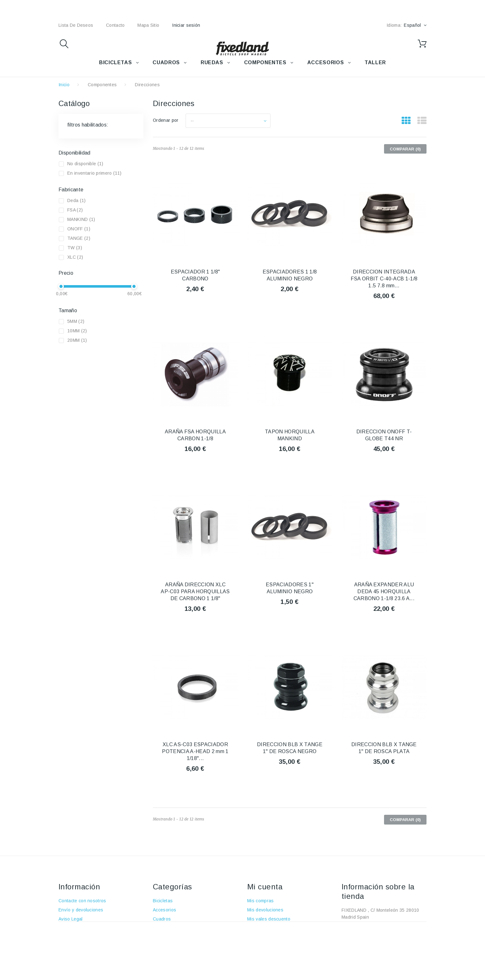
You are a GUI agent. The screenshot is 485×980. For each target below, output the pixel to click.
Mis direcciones (264, 928)
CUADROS (166, 62)
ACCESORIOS (326, 62)
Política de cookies (78, 946)
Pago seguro (72, 937)
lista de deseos (76, 25)
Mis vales (257, 946)
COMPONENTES (265, 62)
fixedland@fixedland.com (381, 935)
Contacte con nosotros (82, 901)
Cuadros (162, 919)
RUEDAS (212, 62)
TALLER (375, 62)
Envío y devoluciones (81, 910)
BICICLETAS (115, 62)
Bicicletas (163, 901)
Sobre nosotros (75, 928)
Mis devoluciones (265, 910)
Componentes (102, 85)
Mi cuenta (265, 887)
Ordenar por (166, 120)
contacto (115, 25)
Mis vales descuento (269, 919)
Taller (159, 946)
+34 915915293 (394, 926)
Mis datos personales (270, 937)
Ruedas (161, 928)
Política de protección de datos (91, 955)
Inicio (64, 85)
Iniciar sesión (186, 25)
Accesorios (164, 910)
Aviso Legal (71, 919)
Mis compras (261, 901)
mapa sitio (148, 25)
